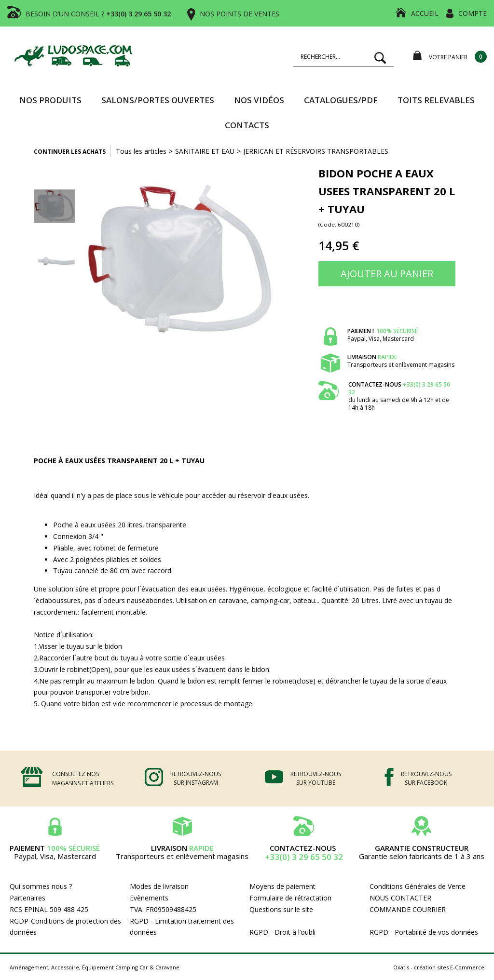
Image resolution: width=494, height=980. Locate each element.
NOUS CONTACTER (400, 898)
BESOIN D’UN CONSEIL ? (98, 14)
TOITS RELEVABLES (436, 100)
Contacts (247, 125)
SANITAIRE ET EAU (205, 151)
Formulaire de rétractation (290, 898)
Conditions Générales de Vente (418, 886)
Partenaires (27, 898)
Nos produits (50, 100)
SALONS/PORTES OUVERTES (158, 100)
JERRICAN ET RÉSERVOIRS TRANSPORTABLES (316, 151)
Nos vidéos (259, 100)
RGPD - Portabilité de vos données (424, 932)
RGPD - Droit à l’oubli (282, 932)
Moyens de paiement (282, 886)
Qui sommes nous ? (41, 886)
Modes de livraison (159, 886)
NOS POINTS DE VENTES (240, 14)
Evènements (149, 898)
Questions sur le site (281, 909)
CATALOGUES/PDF (341, 100)
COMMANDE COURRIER (408, 909)
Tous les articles (141, 151)
